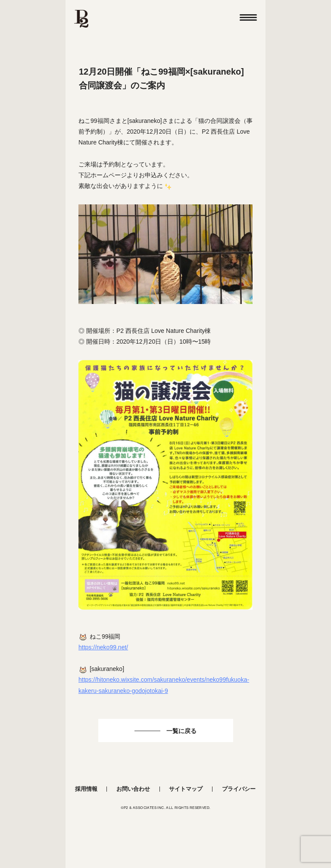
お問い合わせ (133, 789)
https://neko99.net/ (103, 647)
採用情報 (86, 789)
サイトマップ (186, 789)
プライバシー (239, 789)
